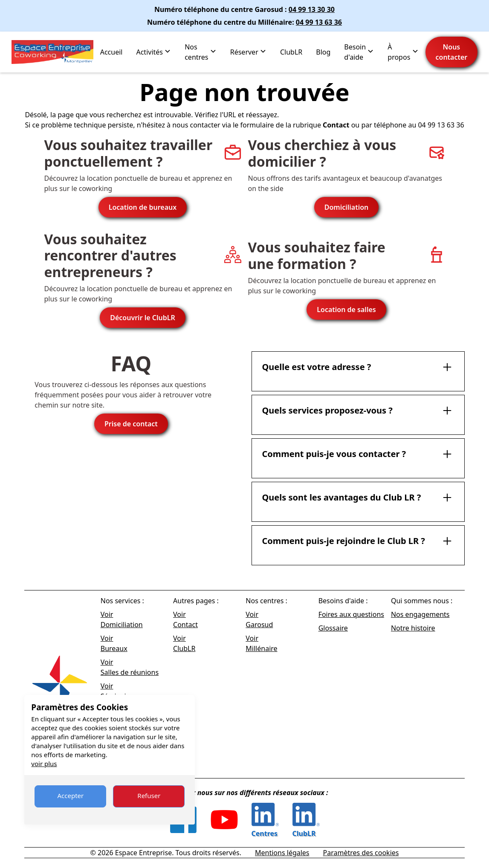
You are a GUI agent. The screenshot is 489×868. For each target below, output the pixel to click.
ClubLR (291, 52)
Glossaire (333, 628)
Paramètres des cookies (361, 853)
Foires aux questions (351, 614)
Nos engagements (420, 614)
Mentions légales (282, 853)
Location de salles (346, 310)
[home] (52, 52)
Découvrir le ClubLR (143, 318)
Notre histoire (413, 628)
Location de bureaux (143, 207)
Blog (323, 52)
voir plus (44, 764)
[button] (153, 52)
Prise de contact (131, 424)
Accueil (111, 52)
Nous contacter (452, 52)
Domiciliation (347, 207)
